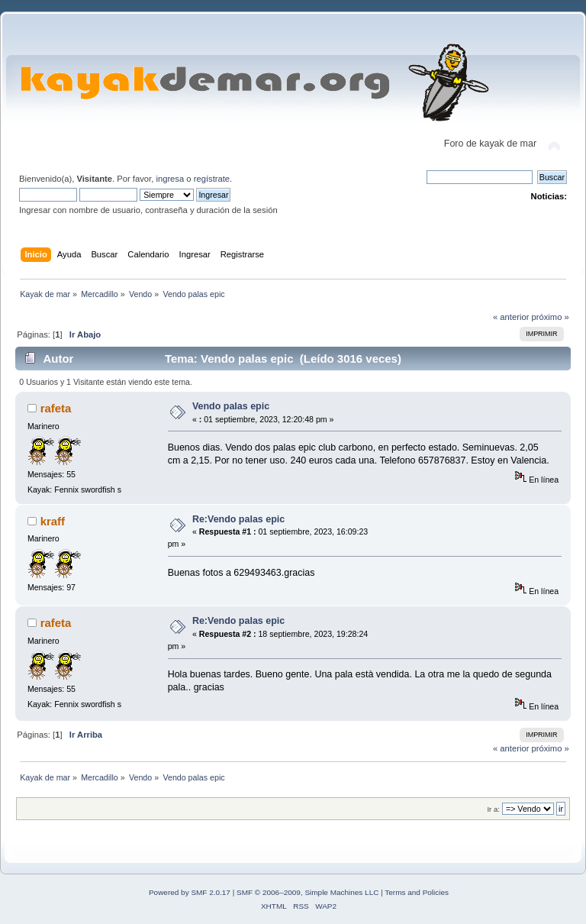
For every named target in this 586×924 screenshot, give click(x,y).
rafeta (56, 408)
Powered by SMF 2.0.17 (190, 892)
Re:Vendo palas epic (238, 519)
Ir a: (493, 809)
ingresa (170, 179)
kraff (53, 521)
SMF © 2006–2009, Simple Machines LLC (307, 892)
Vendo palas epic (231, 406)
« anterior (511, 317)
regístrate (212, 179)
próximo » (551, 317)
